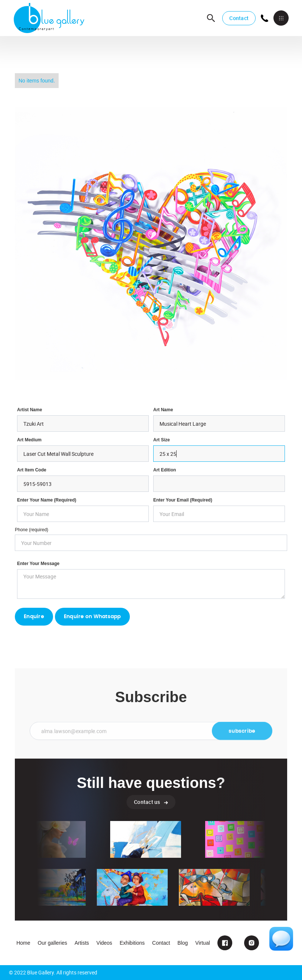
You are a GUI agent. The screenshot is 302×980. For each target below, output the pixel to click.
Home (23, 943)
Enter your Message (38, 564)
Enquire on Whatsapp (92, 617)
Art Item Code (32, 470)
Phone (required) (32, 530)
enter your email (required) (183, 500)
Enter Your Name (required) (47, 500)
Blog (183, 943)
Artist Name (29, 410)
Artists (82, 943)
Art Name (163, 410)
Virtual (202, 943)
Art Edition (165, 470)
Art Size (162, 440)
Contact (239, 18)
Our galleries (52, 943)
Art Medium (29, 440)
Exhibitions (132, 943)
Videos (104, 943)
